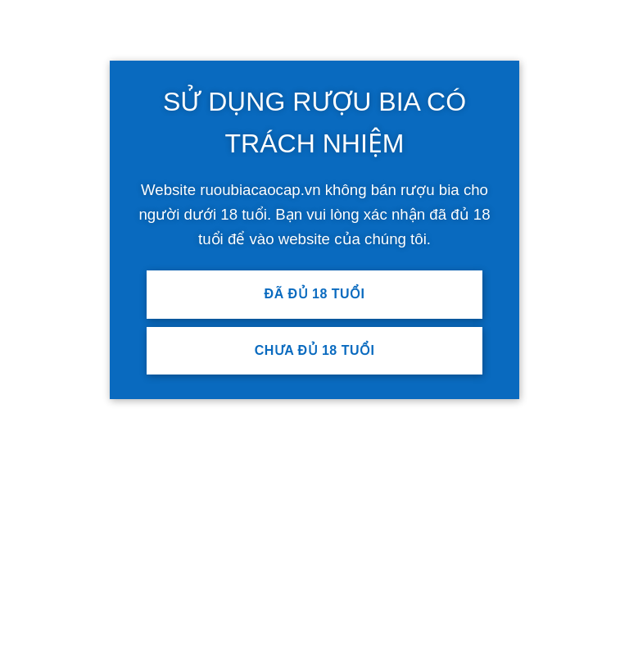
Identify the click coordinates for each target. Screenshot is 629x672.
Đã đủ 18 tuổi (315, 294)
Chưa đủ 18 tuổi (315, 350)
